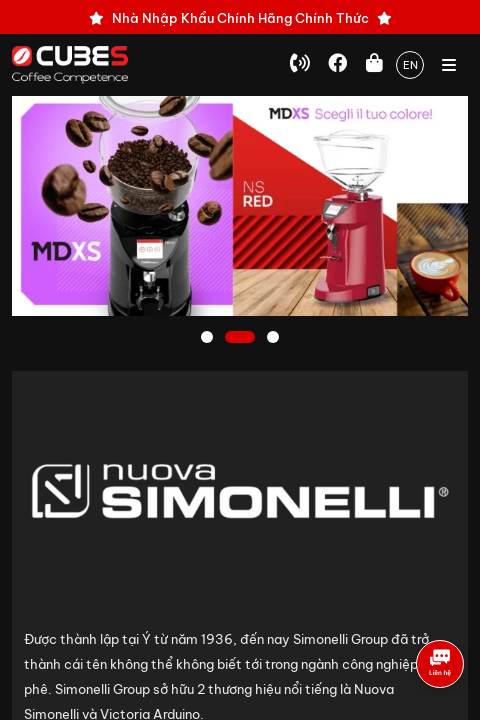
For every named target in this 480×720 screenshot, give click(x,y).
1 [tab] (209, 338)
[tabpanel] (240, 206)
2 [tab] (240, 338)
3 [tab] (275, 338)
